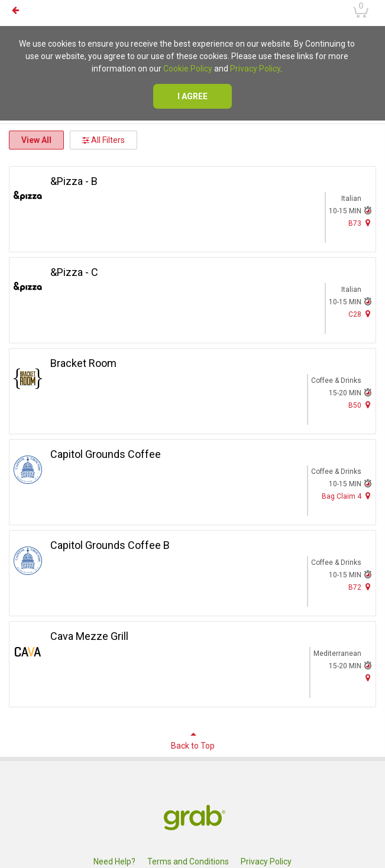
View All (36, 140)
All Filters (103, 140)
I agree (192, 96)
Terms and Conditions (188, 862)
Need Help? (114, 862)
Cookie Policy (188, 69)
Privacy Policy (255, 69)
